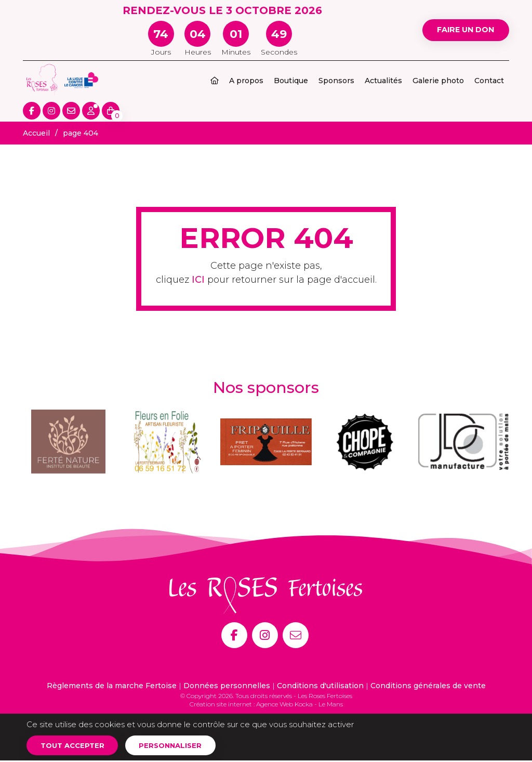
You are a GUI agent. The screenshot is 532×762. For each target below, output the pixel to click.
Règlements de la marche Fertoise (112, 686)
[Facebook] (234, 635)
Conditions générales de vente (428, 686)
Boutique (291, 81)
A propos (246, 81)
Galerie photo (438, 81)
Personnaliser (178, 746)
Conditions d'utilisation (320, 686)
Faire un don (461, 30)
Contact (489, 81)
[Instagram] (265, 635)
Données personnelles (227, 686)
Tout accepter (75, 746)
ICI (198, 280)
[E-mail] (296, 635)
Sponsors (336, 81)
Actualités (383, 81)
